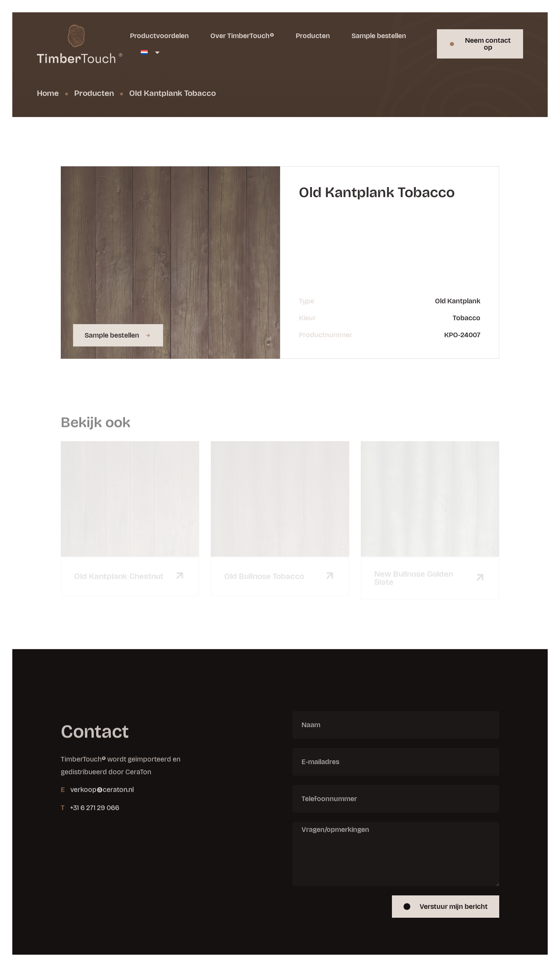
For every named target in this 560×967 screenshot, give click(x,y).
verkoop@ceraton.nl (102, 806)
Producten (313, 36)
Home (48, 94)
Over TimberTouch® (242, 36)
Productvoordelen (159, 36)
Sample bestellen (379, 36)
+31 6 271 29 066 (95, 824)
